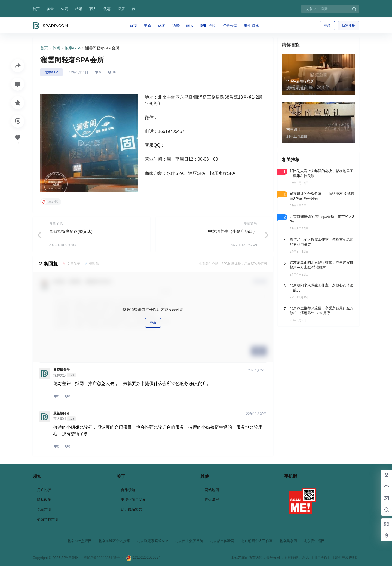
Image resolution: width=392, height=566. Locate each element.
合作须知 (128, 490)
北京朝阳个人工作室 (257, 541)
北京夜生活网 (314, 541)
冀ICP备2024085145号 (102, 558)
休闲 (65, 9)
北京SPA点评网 (79, 541)
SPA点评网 (69, 558)
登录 (327, 26)
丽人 (93, 9)
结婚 (79, 9)
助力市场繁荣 (131, 510)
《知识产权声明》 (345, 558)
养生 (135, 9)
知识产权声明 (48, 520)
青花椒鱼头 (62, 370)
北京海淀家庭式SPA (152, 541)
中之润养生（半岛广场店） (232, 231)
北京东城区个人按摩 (114, 541)
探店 (121, 9)
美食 (50, 9)
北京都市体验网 (222, 541)
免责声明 (44, 510)
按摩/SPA (73, 48)
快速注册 (348, 26)
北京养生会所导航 (189, 541)
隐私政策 (44, 500)
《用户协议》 (320, 558)
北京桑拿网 (288, 541)
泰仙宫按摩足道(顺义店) (71, 231)
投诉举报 (212, 500)
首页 (36, 9)
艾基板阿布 (62, 413)
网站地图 (212, 490)
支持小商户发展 (133, 500)
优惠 (107, 9)
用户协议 (44, 490)
